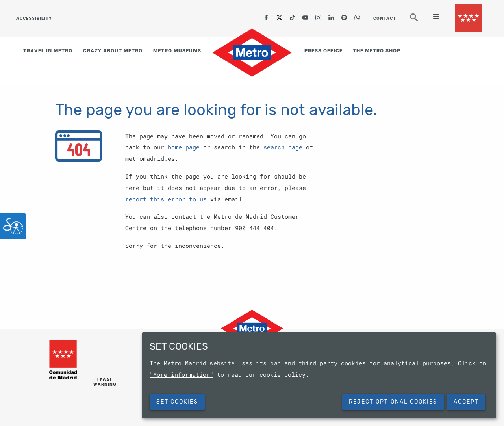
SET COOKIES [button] (177, 402)
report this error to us (166, 199)
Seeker (419, 21)
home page (184, 147)
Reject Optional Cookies (393, 402)
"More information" (182, 374)
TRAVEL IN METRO (48, 51)
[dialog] (319, 375)
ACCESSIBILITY (34, 18)
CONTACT (385, 18)
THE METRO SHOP (377, 51)
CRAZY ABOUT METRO (113, 51)
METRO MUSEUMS (177, 51)
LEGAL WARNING (105, 383)
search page (283, 147)
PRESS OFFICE (323, 51)
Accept (466, 402)
